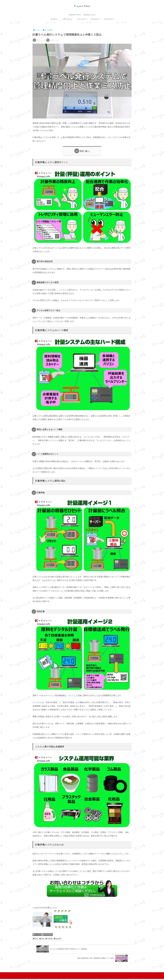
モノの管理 (37, 934)
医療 (42, 939)
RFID (36, 939)
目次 (82, 151)
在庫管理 (49, 939)
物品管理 (58, 939)
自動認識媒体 (48, 934)
